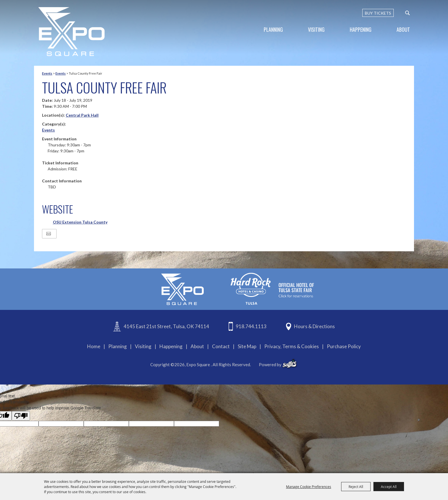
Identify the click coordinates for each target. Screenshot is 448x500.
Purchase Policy (344, 346)
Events (47, 73)
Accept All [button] (389, 487)
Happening (361, 29)
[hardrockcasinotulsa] (272, 289)
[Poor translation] (21, 416)
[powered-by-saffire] (290, 364)
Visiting (316, 29)
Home (94, 346)
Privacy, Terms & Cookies (292, 346)
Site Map (247, 346)
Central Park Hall (82, 115)
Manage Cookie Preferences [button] (309, 487)
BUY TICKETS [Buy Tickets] (378, 13)
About (403, 29)
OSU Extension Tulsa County (80, 222)
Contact (221, 346)
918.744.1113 (251, 326)
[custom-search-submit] (407, 13)
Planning (273, 29)
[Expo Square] (71, 32)
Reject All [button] (356, 487)
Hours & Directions (314, 326)
